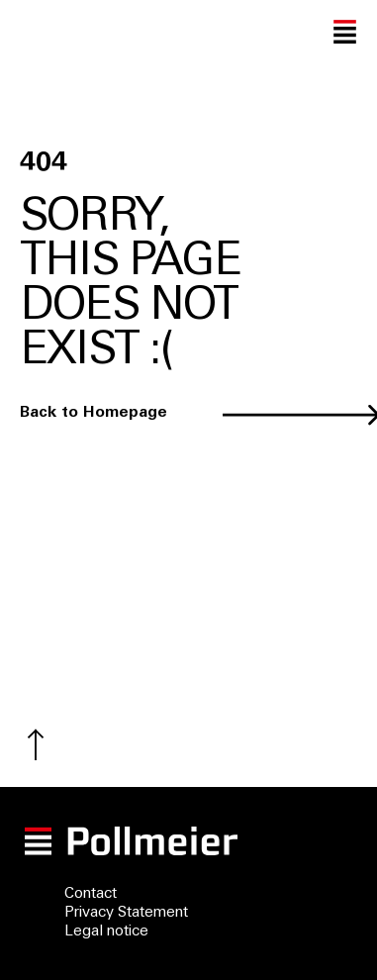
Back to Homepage (94, 413)
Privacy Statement (126, 913)
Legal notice (106, 932)
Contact (91, 894)
